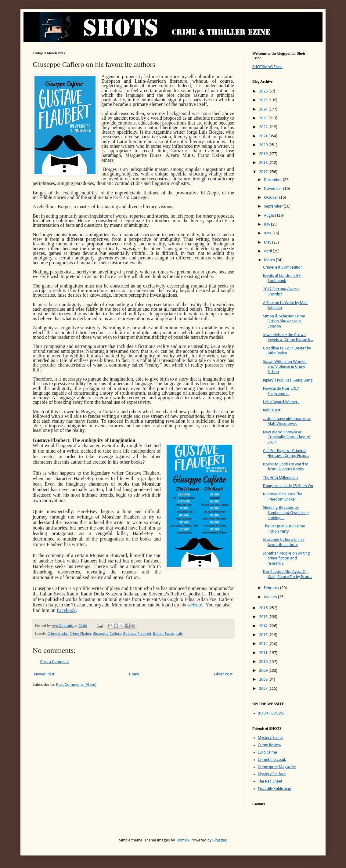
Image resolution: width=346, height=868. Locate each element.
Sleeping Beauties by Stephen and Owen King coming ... (286, 513)
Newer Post (44, 674)
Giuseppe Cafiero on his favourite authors (284, 542)
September (274, 206)
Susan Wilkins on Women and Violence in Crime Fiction (285, 367)
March (270, 260)
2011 (264, 653)
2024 (264, 109)
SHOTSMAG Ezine (267, 67)
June (268, 233)
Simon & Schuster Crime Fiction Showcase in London (284, 322)
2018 (264, 163)
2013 (264, 635)
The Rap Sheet (270, 781)
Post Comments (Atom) (76, 685)
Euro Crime (267, 752)
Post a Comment (55, 662)
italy (179, 634)
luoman (182, 840)
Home (134, 674)
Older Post (223, 674)
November (274, 189)
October (272, 198)
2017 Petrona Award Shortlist (281, 292)
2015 (264, 617)
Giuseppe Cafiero (107, 634)
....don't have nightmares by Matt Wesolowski (287, 421)
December (273, 180)
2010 (264, 662)
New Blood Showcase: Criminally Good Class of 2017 (287, 438)
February (272, 588)
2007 (264, 689)
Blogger (219, 840)
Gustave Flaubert (137, 634)
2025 (264, 100)
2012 (264, 644)
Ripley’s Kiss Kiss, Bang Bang (288, 380)
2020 (264, 145)
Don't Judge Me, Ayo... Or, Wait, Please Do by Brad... (288, 574)
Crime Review (270, 745)
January (271, 597)
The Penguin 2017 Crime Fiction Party (284, 529)
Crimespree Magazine (277, 767)
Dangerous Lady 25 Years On (288, 486)
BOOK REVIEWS (271, 713)
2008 (264, 680)
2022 (264, 127)
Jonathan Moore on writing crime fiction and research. (287, 559)
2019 (264, 154)
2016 (264, 608)
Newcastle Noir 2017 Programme (281, 391)
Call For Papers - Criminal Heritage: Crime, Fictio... (286, 454)
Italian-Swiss (164, 634)
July (267, 224)
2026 (264, 91)
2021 (264, 136)
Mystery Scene (270, 738)
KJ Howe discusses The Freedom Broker (283, 497)
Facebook (66, 610)
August (270, 216)
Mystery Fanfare (272, 774)
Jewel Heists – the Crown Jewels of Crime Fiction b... (288, 338)
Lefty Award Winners (281, 402)
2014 (264, 626)
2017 (264, 172)
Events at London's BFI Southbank (282, 278)
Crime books (58, 634)
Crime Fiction (80, 634)
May (268, 242)
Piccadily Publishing (275, 789)
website (195, 605)
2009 (264, 671)
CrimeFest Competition (283, 268)
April (268, 251)
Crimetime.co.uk (272, 760)
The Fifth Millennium (280, 478)
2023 (264, 118)
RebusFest (272, 410)
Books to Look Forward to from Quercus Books (286, 467)
